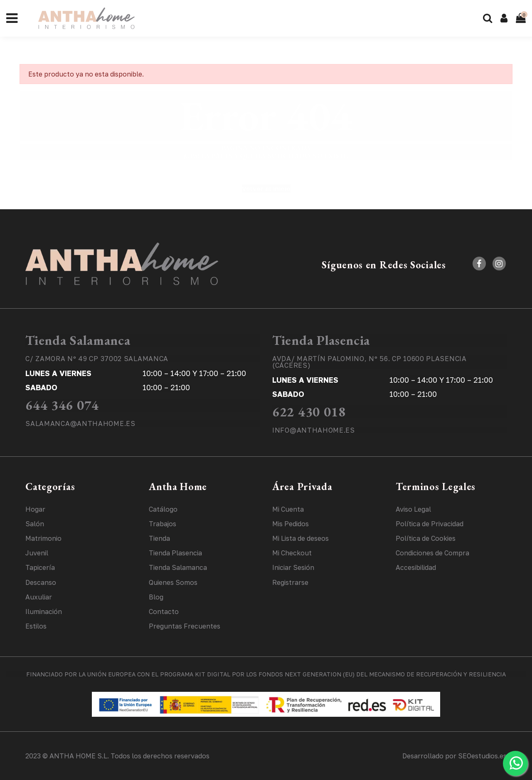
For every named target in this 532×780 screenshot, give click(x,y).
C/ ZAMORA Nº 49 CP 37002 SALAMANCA (97, 359)
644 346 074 (62, 405)
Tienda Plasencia (321, 340)
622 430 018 (309, 412)
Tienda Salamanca (78, 340)
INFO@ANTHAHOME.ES (314, 430)
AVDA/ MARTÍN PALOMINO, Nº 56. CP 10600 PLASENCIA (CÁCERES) (369, 362)
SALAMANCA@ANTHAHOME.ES (80, 423)
